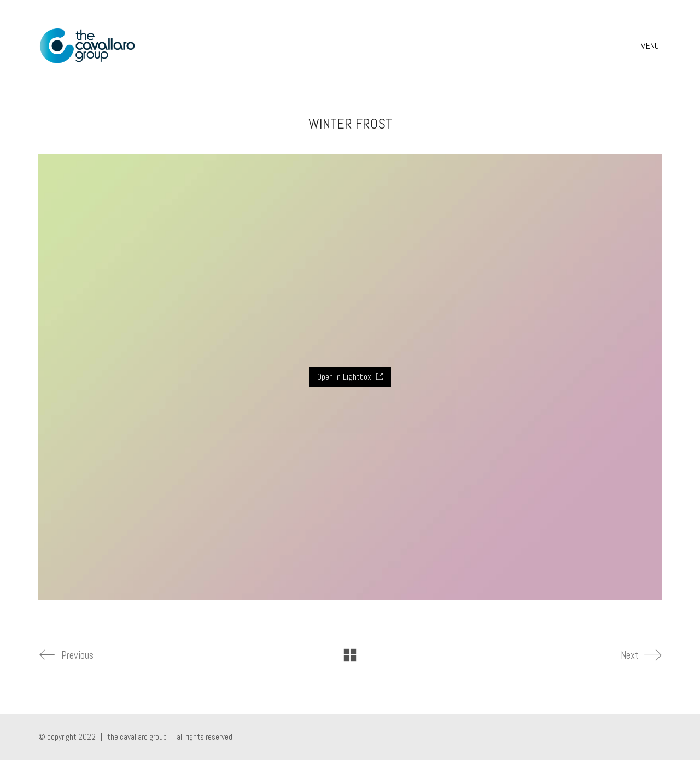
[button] (651, 46)
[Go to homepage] (87, 46)
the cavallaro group (137, 737)
